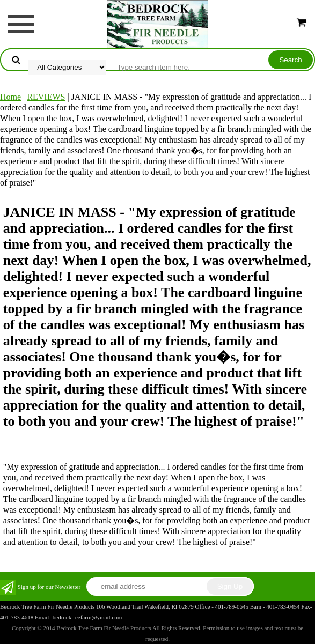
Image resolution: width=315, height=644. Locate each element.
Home (10, 97)
